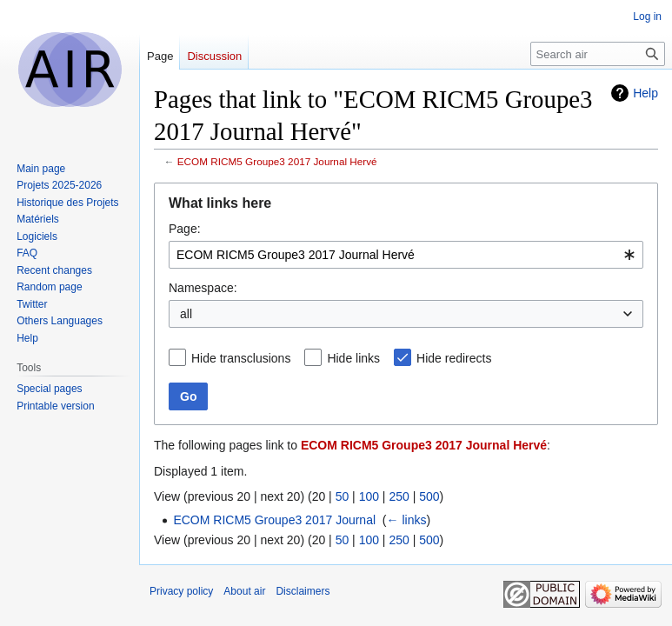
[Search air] (598, 54)
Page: (185, 229)
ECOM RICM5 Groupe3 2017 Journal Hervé (277, 161)
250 (399, 496)
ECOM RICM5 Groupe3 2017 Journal (274, 520)
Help (645, 93)
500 (429, 496)
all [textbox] (186, 314)
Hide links (353, 358)
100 (369, 496)
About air (244, 591)
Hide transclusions (241, 358)
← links (407, 520)
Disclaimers (303, 591)
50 (343, 496)
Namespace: (203, 288)
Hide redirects (454, 358)
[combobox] (406, 255)
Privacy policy (181, 591)
